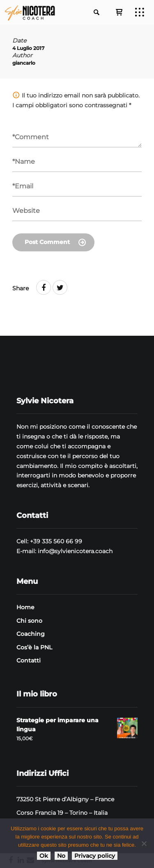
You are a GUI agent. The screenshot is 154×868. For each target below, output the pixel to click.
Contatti (29, 660)
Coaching (31, 634)
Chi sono (29, 621)
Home (25, 607)
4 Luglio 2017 (28, 48)
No (61, 856)
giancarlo (24, 63)
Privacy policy (95, 856)
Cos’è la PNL (34, 647)
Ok (44, 856)
